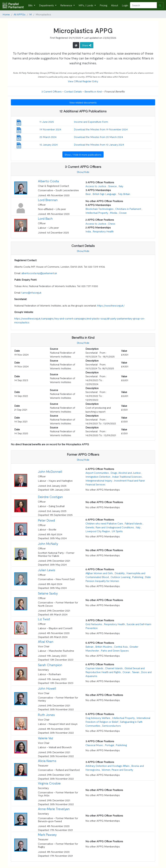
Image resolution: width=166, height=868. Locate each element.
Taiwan (136, 672)
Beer (88, 194)
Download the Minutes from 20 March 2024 (98, 137)
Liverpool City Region (98, 531)
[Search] (143, 5)
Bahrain (89, 647)
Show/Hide (83, 172)
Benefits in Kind (93, 91)
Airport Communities (97, 473)
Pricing (103, 5)
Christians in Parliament (128, 209)
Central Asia (121, 647)
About (115, 5)
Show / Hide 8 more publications (83, 154)
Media (114, 213)
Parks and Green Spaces (115, 650)
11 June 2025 (47, 122)
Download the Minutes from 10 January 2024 (99, 144)
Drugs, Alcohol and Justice (126, 473)
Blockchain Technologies (99, 209)
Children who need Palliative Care (104, 523)
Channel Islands (114, 668)
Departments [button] (47, 5)
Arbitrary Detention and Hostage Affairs (107, 766)
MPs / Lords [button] (86, 5)
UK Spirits (117, 531)
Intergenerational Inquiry (99, 480)
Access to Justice (96, 186)
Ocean (123, 213)
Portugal (109, 745)
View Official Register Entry (83, 81)
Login (125, 5)
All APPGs (20, 14)
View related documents (83, 102)
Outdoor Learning (120, 577)
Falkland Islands (133, 523)
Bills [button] (31, 5)
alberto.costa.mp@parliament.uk (39, 273)
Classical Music (94, 745)
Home (6, 14)
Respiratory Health (103, 231)
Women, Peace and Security (117, 770)
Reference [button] (67, 5)
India (88, 231)
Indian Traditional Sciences (127, 477)
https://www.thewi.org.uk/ (111, 305)
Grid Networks (94, 624)
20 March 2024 (48, 137)
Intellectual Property (97, 213)
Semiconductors (111, 726)
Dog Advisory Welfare (98, 718)
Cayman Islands (94, 668)
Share (87, 45)
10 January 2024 (49, 144)
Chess (112, 223)
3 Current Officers (51, 91)
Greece (112, 186)
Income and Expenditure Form (91, 122)
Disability (120, 573)
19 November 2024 (50, 129)
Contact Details (73, 91)
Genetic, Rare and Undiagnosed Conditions (110, 527)
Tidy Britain (124, 194)
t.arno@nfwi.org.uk (31, 292)
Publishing (138, 577)
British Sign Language (104, 194)
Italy (121, 186)
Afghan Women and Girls (99, 573)
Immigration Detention (98, 477)
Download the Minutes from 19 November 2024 (101, 129)
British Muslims (104, 647)
